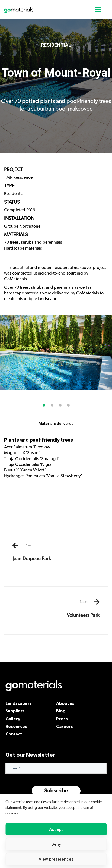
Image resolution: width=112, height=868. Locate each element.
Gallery (13, 719)
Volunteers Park (56, 609)
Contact (14, 734)
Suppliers (15, 711)
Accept (56, 829)
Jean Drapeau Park (56, 552)
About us (65, 703)
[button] (44, 412)
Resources (16, 726)
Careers (65, 726)
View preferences (56, 859)
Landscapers (19, 703)
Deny (56, 844)
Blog (61, 711)
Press (62, 719)
